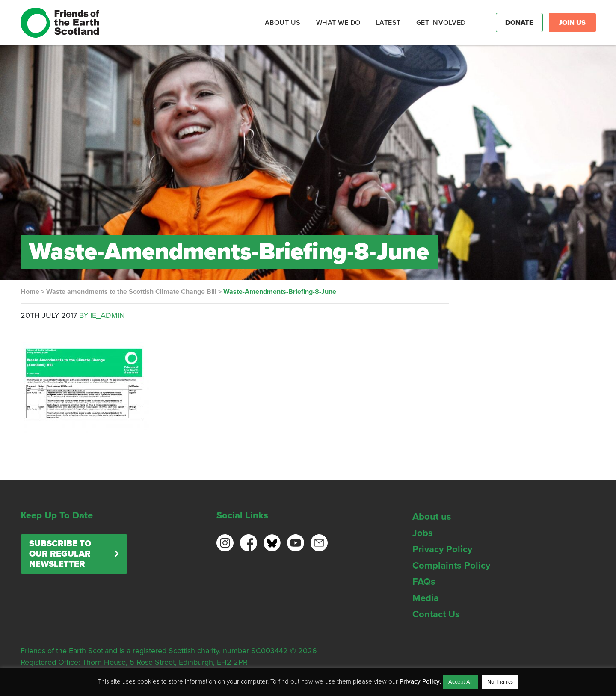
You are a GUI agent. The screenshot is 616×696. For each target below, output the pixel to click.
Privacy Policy (442, 549)
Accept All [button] (461, 682)
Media (426, 598)
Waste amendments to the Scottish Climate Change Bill (131, 292)
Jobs (423, 533)
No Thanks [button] (500, 682)
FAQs (424, 582)
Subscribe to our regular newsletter (60, 554)
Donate (519, 23)
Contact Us (436, 614)
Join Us (572, 23)
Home (30, 292)
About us (432, 517)
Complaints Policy (451, 566)
